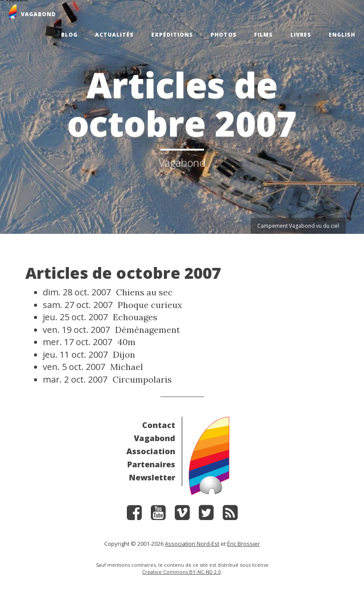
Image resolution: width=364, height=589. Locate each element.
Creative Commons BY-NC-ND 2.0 (181, 572)
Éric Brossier (243, 544)
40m (126, 342)
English (342, 35)
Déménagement (148, 330)
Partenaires (151, 464)
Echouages (135, 317)
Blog (69, 35)
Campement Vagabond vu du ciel (298, 226)
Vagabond (155, 438)
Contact (159, 425)
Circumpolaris (142, 379)
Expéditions (172, 35)
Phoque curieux (150, 305)
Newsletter (152, 477)
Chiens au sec (144, 292)
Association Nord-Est (192, 544)
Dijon (124, 354)
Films (264, 35)
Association (151, 451)
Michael (127, 367)
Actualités (114, 35)
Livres (301, 35)
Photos (224, 35)
